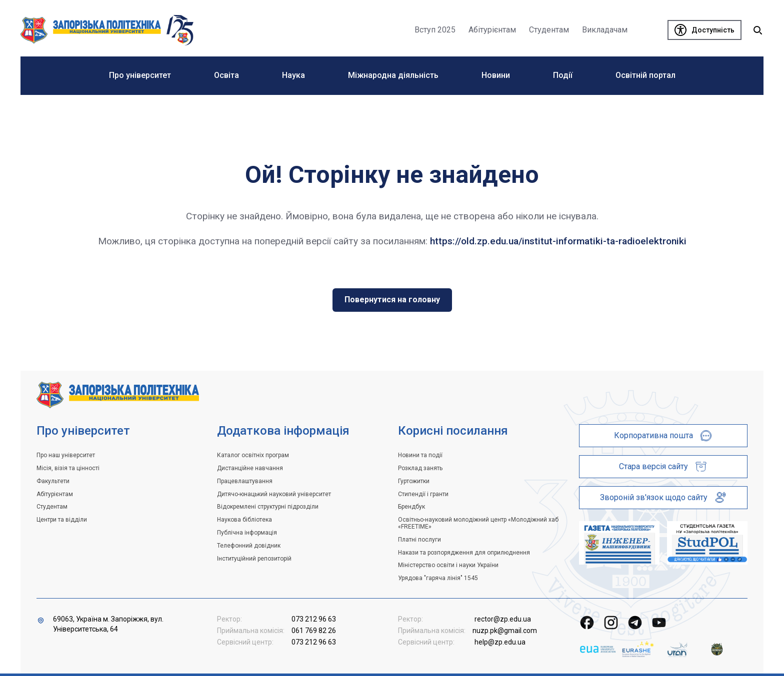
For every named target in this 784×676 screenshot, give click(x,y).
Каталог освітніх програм (253, 455)
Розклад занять (420, 468)
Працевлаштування (245, 481)
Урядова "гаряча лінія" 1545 (438, 578)
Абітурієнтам (55, 494)
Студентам (52, 507)
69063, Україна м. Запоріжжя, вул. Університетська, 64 (108, 624)
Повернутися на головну (392, 300)
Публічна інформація (247, 533)
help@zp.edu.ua (500, 642)
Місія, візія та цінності (68, 468)
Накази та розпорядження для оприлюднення (464, 553)
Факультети (53, 481)
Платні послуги (419, 540)
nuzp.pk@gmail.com (505, 631)
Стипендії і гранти (423, 494)
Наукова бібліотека (244, 520)
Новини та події (420, 455)
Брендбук (411, 507)
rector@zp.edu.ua (503, 619)
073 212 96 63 (314, 619)
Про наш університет (66, 455)
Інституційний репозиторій (254, 559)
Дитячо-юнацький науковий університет (274, 494)
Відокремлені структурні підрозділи (268, 507)
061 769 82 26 (314, 631)
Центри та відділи (62, 520)
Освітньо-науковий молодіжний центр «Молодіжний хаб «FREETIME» (478, 523)
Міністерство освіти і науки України (448, 565)
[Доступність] (704, 30)
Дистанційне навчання (250, 468)
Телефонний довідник (249, 546)
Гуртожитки (414, 481)
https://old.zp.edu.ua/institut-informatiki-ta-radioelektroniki (558, 241)
